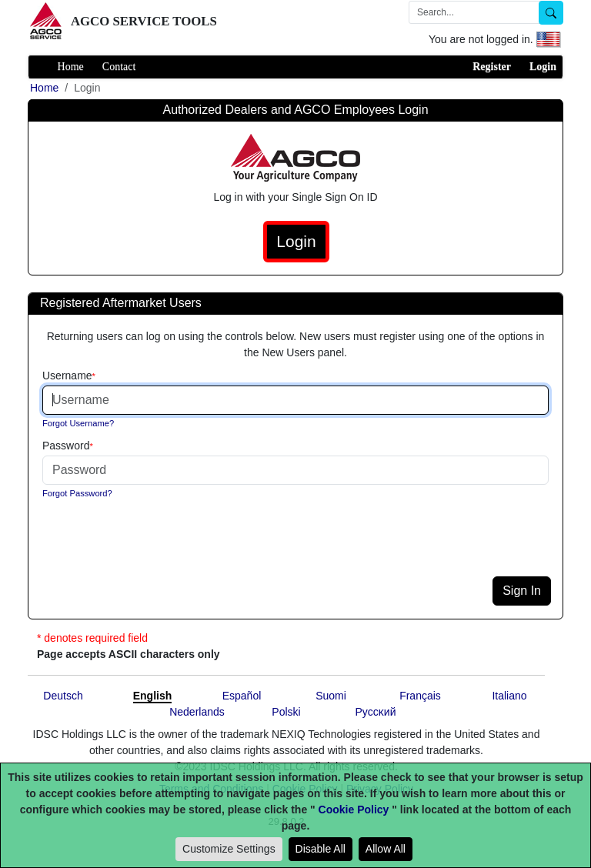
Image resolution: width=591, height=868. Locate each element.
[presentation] (159, 546)
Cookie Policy (354, 810)
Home (71, 67)
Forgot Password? (77, 493)
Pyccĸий (376, 712)
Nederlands (197, 712)
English (153, 696)
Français (420, 696)
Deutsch (63, 696)
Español (242, 696)
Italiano (509, 696)
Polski (286, 712)
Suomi (331, 696)
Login (543, 67)
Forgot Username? (78, 423)
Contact (119, 67)
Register (492, 67)
